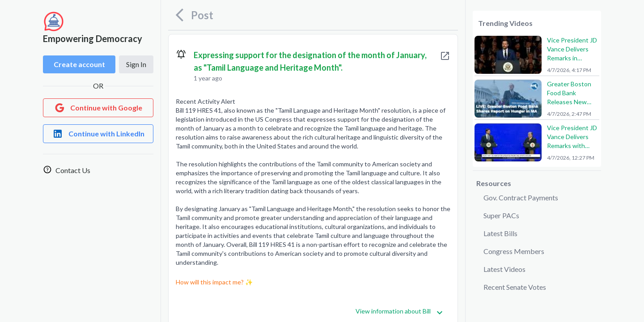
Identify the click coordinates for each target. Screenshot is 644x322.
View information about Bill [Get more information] (399, 311)
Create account (79, 64)
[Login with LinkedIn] (98, 134)
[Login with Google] (98, 108)
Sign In (136, 64)
